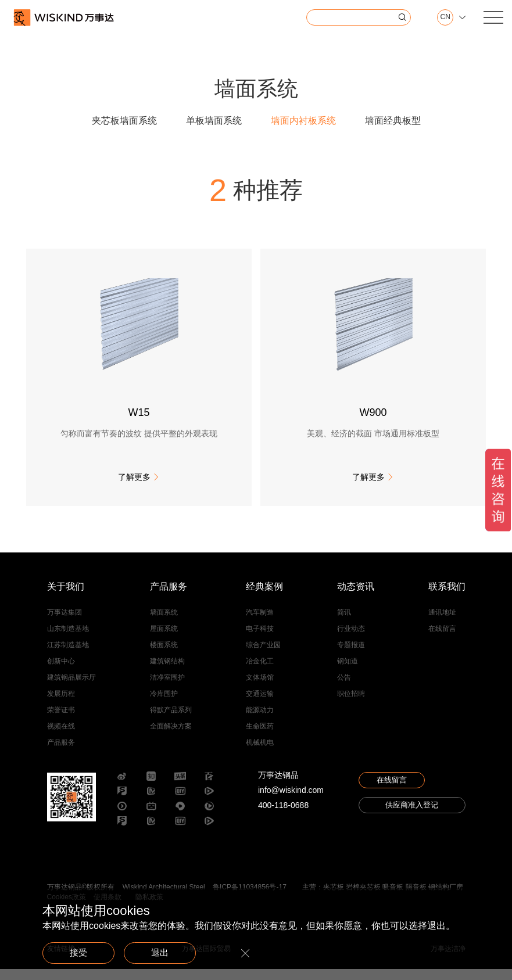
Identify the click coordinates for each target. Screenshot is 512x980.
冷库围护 (164, 704)
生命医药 (260, 737)
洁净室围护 (167, 688)
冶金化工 (260, 672)
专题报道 (351, 655)
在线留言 (442, 639)
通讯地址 (442, 623)
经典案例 (264, 597)
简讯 (344, 623)
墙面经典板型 (393, 121)
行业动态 (351, 639)
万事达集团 (65, 623)
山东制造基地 (68, 639)
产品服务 (61, 753)
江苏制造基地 (68, 655)
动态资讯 (356, 597)
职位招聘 (351, 704)
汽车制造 (260, 623)
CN (441, 17)
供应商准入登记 (412, 820)
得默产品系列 (171, 720)
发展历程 (61, 704)
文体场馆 (260, 688)
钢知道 (348, 672)
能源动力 (260, 720)
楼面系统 (164, 655)
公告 (344, 688)
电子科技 (260, 639)
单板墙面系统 (214, 121)
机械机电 (260, 753)
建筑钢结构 (167, 672)
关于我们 (66, 597)
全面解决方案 (171, 737)
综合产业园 (263, 655)
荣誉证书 (61, 720)
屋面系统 (164, 639)
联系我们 (447, 597)
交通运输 (260, 704)
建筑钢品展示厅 (71, 688)
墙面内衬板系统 (303, 121)
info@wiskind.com (291, 800)
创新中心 (61, 672)
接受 (83, 952)
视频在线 (61, 737)
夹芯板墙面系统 (124, 121)
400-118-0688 (283, 816)
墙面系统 (164, 623)
